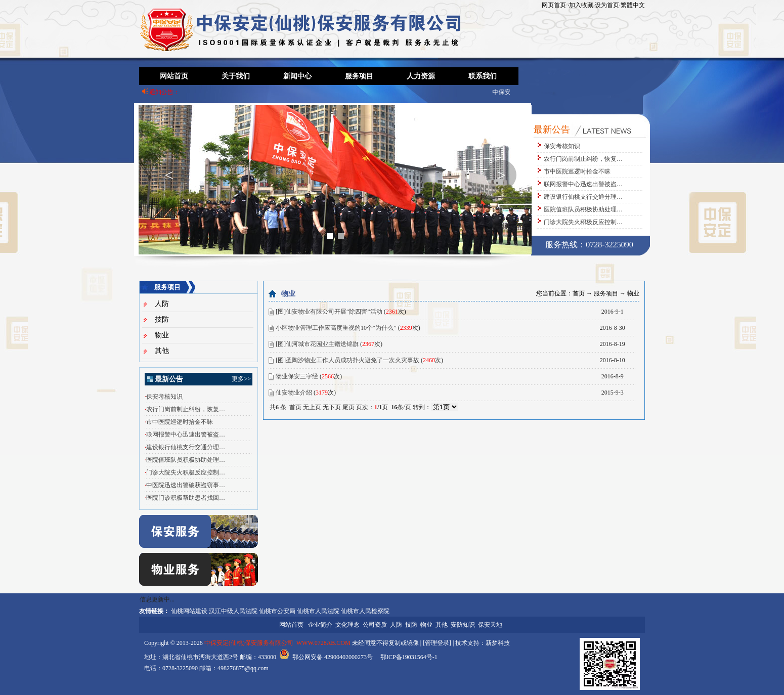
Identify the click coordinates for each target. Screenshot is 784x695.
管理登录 (437, 643)
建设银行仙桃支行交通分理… (583, 197)
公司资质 (375, 625)
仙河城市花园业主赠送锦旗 (322, 344)
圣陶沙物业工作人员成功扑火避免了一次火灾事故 (353, 360)
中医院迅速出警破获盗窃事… (186, 485)
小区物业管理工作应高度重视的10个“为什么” (336, 328)
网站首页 (174, 76)
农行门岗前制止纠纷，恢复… (583, 159)
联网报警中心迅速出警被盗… (583, 184)
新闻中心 (297, 76)
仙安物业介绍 (294, 393)
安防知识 (463, 625)
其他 (162, 351)
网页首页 (554, 5)
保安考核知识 (562, 146)
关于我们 (236, 76)
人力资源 (421, 76)
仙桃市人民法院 (318, 611)
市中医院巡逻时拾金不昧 (577, 171)
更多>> (241, 379)
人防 (162, 304)
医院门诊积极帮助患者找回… (186, 498)
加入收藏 (581, 5)
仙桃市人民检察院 (365, 611)
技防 (162, 319)
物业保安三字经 (297, 376)
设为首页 (607, 5)
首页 (579, 293)
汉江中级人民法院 (233, 611)
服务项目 (359, 76)
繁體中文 (633, 5)
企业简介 (320, 625)
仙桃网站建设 (189, 611)
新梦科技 (498, 643)
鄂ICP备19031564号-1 (409, 657)
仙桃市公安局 (277, 611)
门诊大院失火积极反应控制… (583, 222)
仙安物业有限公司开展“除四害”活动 (334, 312)
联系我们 (483, 76)
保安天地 (490, 625)
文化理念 (347, 625)
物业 (162, 335)
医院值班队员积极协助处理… (583, 209)
